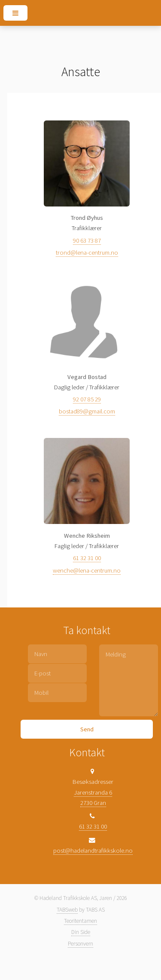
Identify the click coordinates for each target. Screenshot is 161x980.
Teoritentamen (80, 921)
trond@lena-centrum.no (87, 253)
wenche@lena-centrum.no (87, 570)
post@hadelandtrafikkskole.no (93, 851)
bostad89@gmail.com (87, 411)
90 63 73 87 (87, 240)
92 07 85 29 (87, 399)
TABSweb (67, 910)
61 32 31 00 (87, 558)
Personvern (80, 944)
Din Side (81, 932)
